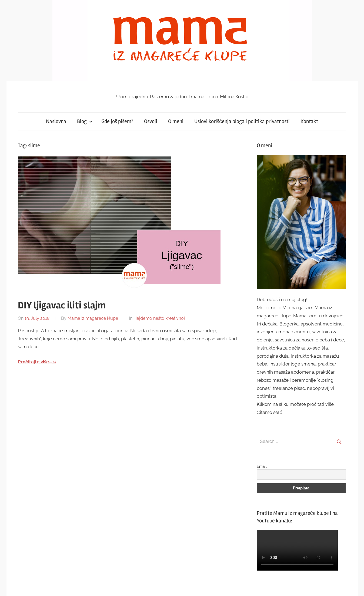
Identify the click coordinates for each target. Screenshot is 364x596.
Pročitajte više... (35, 362)
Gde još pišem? (117, 121)
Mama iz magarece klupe (93, 318)
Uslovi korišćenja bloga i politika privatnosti (242, 121)
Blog (85, 121)
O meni (176, 121)
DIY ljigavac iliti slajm (62, 305)
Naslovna (56, 121)
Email (262, 466)
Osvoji (151, 121)
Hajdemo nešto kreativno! (159, 318)
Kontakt (309, 121)
